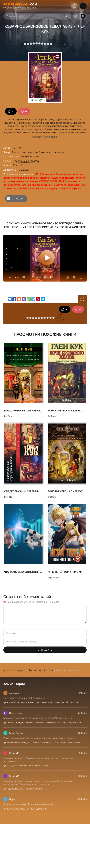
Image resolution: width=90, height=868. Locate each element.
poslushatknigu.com (15, 670)
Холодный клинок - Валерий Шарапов (26, 766)
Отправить (45, 650)
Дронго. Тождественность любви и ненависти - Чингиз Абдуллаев (42, 723)
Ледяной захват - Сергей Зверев (23, 789)
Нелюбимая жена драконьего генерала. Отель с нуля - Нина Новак (42, 743)
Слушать (15, 199)
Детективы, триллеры (51, 152)
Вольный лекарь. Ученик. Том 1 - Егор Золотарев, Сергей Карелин (41, 703)
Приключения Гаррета (26, 161)
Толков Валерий (30, 156)
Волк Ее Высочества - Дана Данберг (25, 809)
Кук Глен (17, 148)
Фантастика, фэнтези (24, 152)
